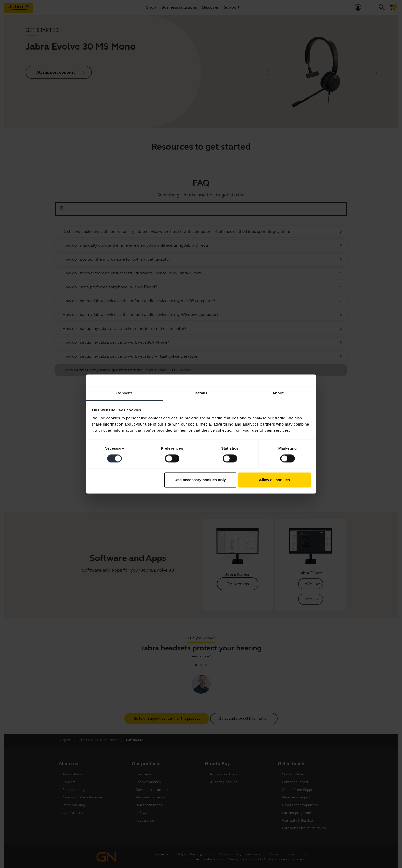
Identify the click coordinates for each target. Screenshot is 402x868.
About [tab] (278, 393)
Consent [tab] (124, 393)
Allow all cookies (274, 480)
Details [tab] (201, 393)
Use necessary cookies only (200, 480)
